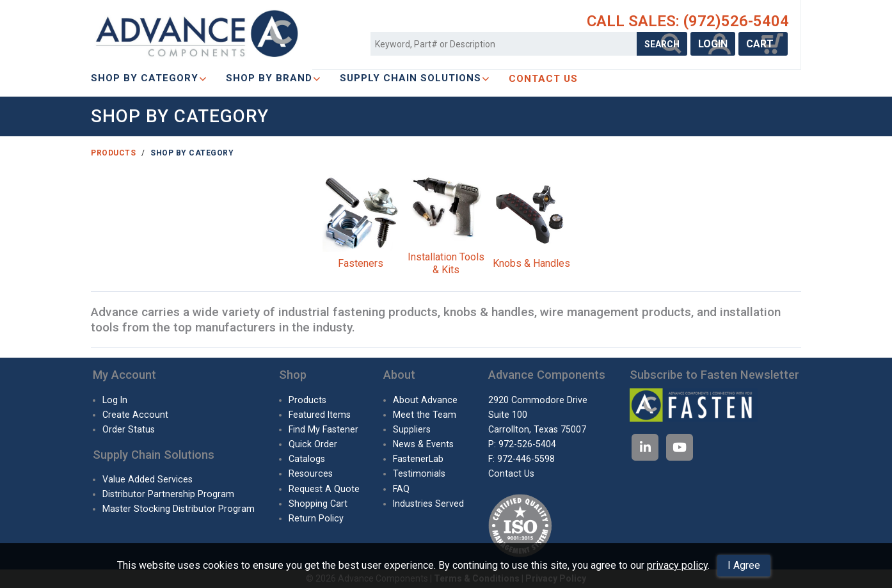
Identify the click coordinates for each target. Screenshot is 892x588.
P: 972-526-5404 (522, 444)
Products (113, 153)
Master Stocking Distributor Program (179, 509)
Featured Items (320, 415)
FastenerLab (418, 459)
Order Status (129, 429)
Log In (115, 400)
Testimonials (419, 473)
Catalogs (307, 459)
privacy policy (677, 565)
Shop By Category (149, 78)
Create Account (135, 415)
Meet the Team (425, 415)
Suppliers (412, 429)
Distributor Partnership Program (168, 494)
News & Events (423, 444)
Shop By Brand (273, 78)
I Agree (744, 565)
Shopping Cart (318, 504)
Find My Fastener (323, 429)
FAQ (401, 489)
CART (763, 44)
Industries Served (428, 504)
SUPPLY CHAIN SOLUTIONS (415, 78)
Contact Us (511, 473)
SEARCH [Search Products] (662, 44)
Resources (311, 473)
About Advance (425, 400)
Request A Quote (324, 489)
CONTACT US (543, 79)
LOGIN (713, 44)
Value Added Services (147, 479)
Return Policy (316, 518)
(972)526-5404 (736, 21)
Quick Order (313, 444)
